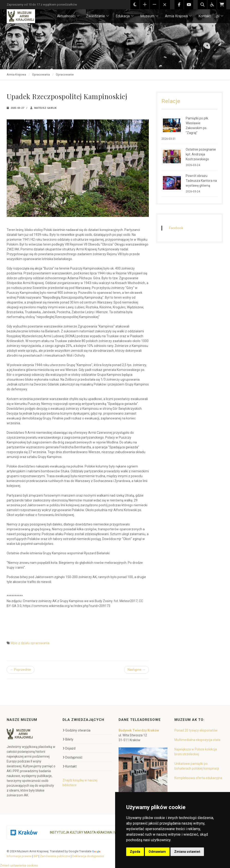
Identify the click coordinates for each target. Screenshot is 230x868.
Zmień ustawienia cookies (19, 865)
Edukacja (125, 16)
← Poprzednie (21, 670)
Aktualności (68, 16)
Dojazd (69, 748)
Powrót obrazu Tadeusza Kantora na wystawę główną (201, 181)
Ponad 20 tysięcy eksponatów (196, 730)
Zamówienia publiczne (55, 856)
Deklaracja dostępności (88, 856)
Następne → (136, 670)
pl (220, 16)
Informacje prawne (19, 856)
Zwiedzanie (98, 16)
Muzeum (149, 16)
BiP (36, 856)
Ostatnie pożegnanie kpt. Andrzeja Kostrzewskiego (201, 154)
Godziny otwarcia (76, 730)
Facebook (176, 228)
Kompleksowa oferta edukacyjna (198, 778)
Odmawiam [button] (157, 852)
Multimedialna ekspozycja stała (197, 740)
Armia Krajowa (178, 16)
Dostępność (72, 757)
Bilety (68, 739)
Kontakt (205, 16)
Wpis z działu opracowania (30, 643)
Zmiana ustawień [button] (187, 852)
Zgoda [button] (135, 852)
